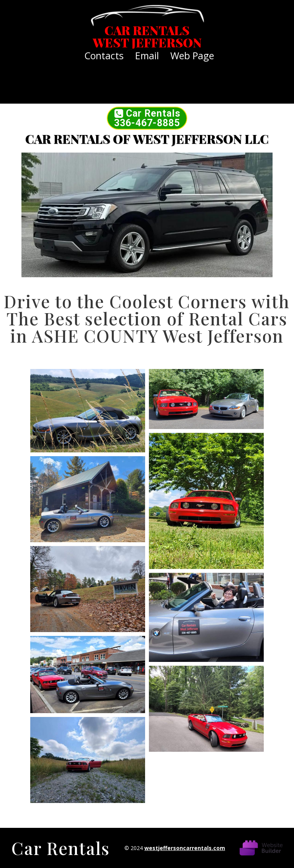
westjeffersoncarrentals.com (185, 848)
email (147, 55)
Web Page (192, 55)
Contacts (104, 55)
